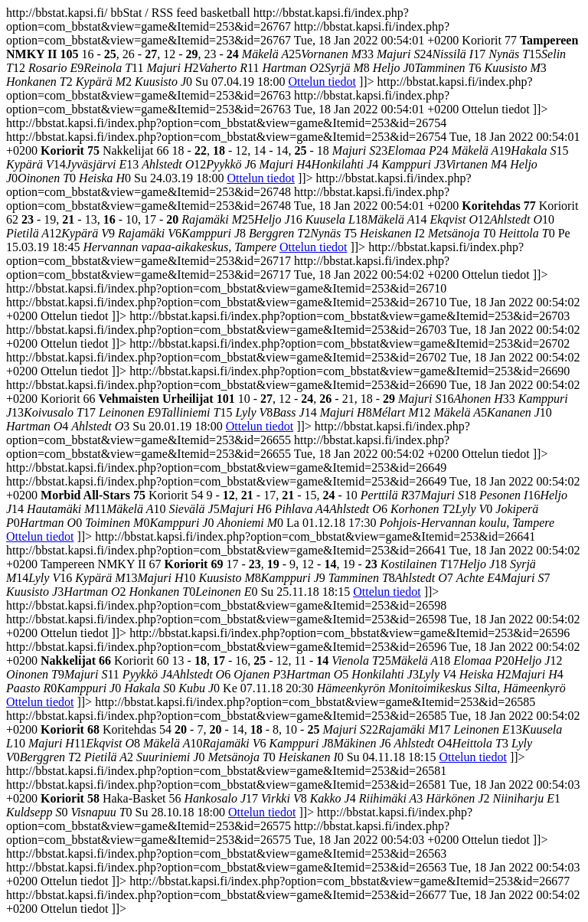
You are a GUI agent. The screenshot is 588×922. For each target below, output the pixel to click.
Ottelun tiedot (322, 82)
